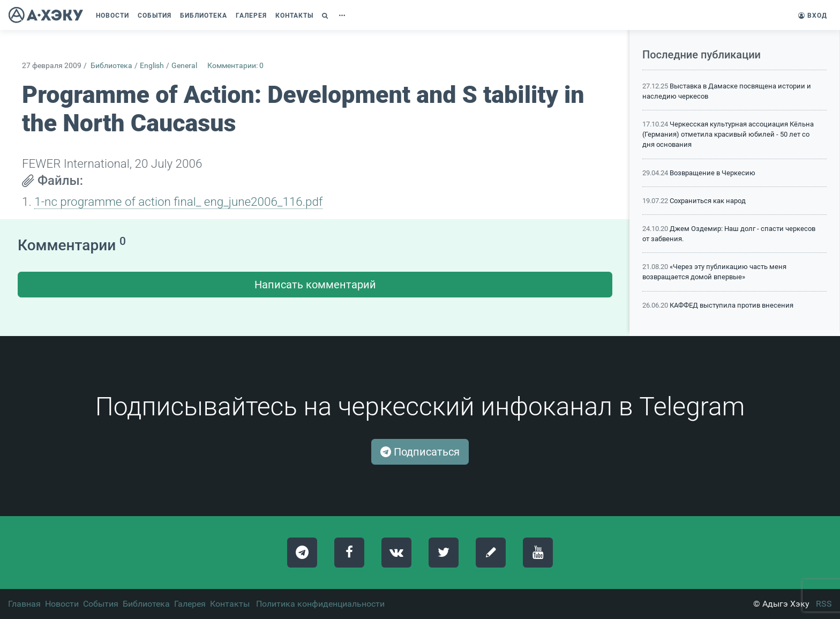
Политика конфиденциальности (320, 604)
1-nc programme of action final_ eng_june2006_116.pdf (178, 202)
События (101, 604)
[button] (326, 16)
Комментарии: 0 (235, 66)
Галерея (190, 604)
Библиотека (111, 66)
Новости (62, 604)
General (184, 66)
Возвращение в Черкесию (712, 173)
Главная (24, 604)
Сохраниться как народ (708, 201)
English (152, 66)
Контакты (230, 604)
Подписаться (420, 452)
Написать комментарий (315, 285)
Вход (813, 16)
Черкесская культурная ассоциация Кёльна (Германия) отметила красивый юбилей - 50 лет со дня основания (728, 134)
